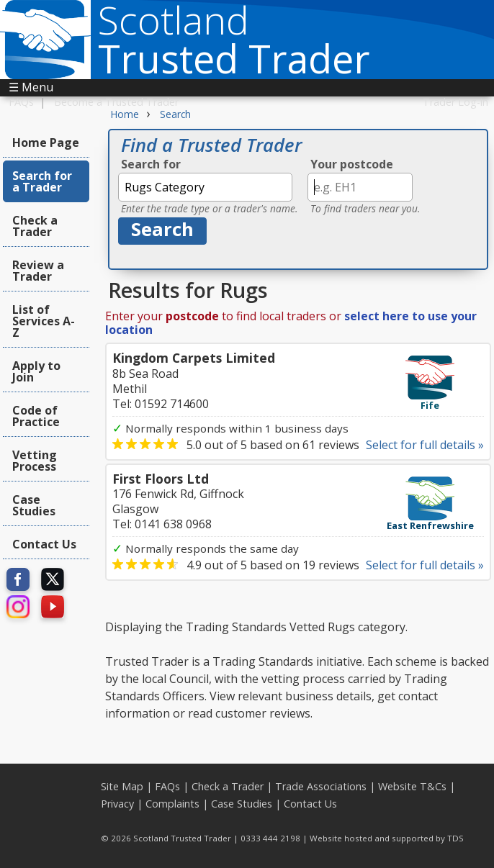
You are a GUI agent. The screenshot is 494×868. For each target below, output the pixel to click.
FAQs (21, 102)
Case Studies (34, 505)
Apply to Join (36, 371)
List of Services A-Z (44, 321)
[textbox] (205, 187)
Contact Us (44, 544)
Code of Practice (36, 416)
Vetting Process (35, 461)
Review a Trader (38, 271)
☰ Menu (31, 87)
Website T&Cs (412, 786)
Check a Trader (35, 226)
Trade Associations (321, 786)
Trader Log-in (455, 102)
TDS (455, 838)
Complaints (172, 804)
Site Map (122, 786)
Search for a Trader (42, 181)
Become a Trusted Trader (116, 102)
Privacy (117, 804)
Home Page (46, 143)
